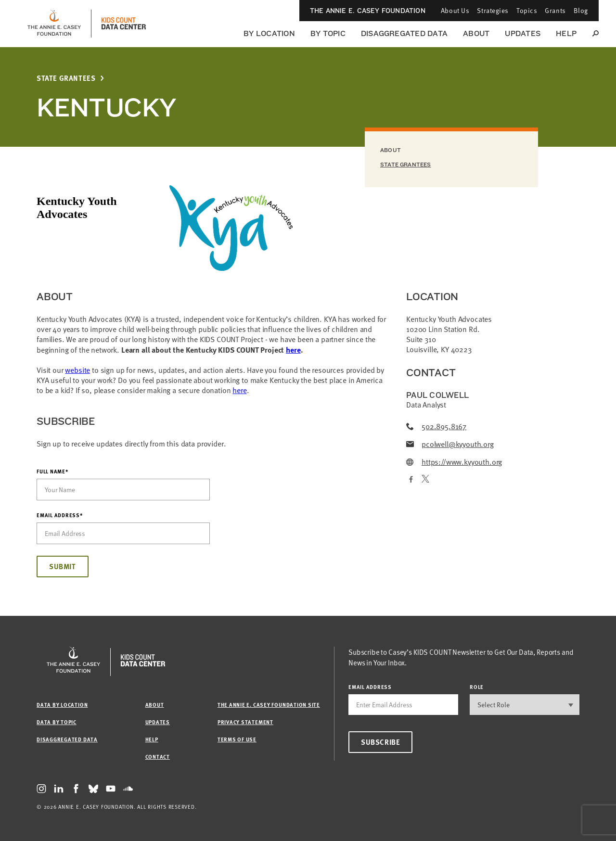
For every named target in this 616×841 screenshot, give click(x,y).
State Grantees (66, 78)
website (77, 370)
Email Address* (60, 515)
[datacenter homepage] (124, 24)
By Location (269, 33)
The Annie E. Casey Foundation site (269, 705)
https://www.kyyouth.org (454, 462)
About (476, 33)
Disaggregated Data (404, 33)
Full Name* (52, 471)
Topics (527, 10)
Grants (555, 10)
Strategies (493, 10)
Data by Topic (57, 722)
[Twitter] (425, 480)
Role (477, 687)
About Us (455, 10)
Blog (581, 10)
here (293, 350)
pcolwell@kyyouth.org (450, 444)
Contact (158, 757)
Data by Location (62, 705)
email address (370, 687)
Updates (523, 33)
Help (566, 33)
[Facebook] (410, 480)
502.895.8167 (436, 427)
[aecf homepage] (54, 24)
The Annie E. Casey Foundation (368, 11)
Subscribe (380, 742)
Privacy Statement (245, 722)
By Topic (328, 33)
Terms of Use (237, 739)
